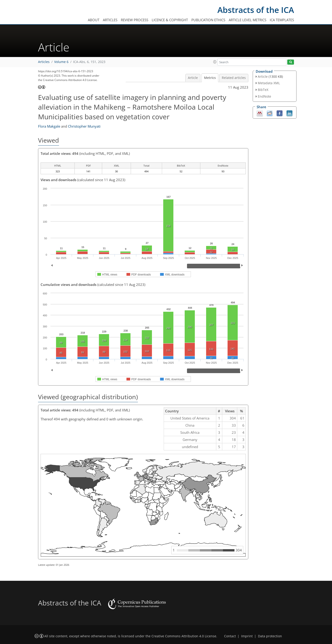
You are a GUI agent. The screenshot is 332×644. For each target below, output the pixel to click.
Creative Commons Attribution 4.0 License (184, 636)
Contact (230, 636)
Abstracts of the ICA (256, 10)
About (94, 20)
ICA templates (282, 20)
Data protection (270, 636)
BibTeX (263, 90)
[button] (215, 62)
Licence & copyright (170, 20)
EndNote (264, 96)
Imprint (247, 636)
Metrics (210, 78)
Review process (135, 20)
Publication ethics (208, 20)
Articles (110, 20)
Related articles (234, 78)
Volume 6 (61, 62)
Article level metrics (248, 20)
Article (193, 78)
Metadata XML (269, 83)
